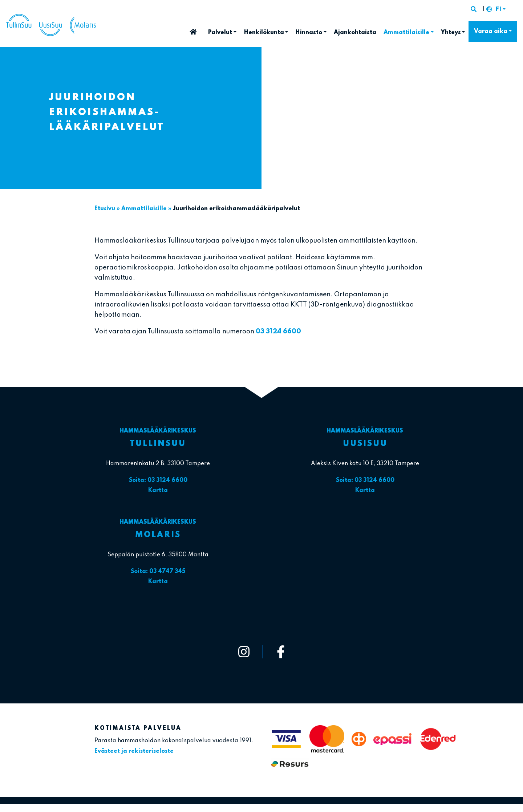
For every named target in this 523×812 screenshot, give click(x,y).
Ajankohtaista (355, 33)
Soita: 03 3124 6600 (158, 480)
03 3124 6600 (278, 332)
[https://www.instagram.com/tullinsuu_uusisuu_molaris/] (244, 652)
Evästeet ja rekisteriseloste (134, 751)
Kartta (158, 491)
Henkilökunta (264, 33)
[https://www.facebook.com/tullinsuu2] (281, 652)
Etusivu (193, 30)
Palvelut (220, 33)
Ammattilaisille (406, 33)
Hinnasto (309, 33)
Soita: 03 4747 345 (158, 572)
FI (498, 10)
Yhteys (451, 33)
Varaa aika (491, 32)
